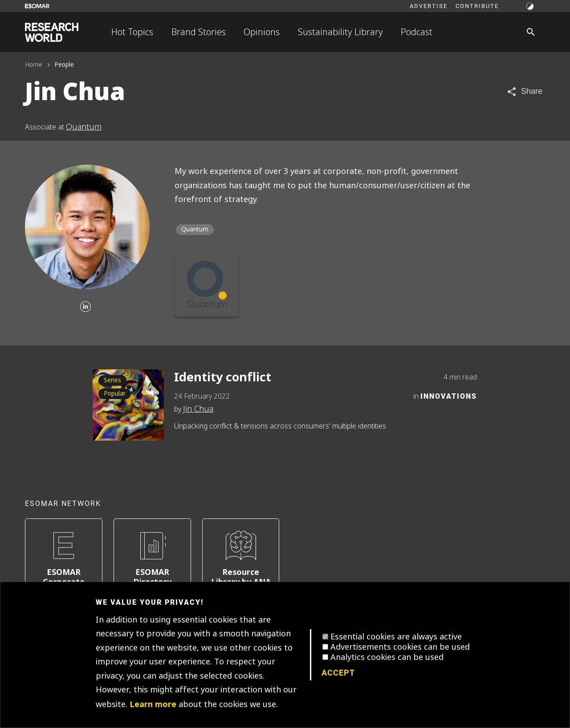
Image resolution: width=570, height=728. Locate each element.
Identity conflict (223, 377)
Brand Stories (199, 32)
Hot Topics (132, 32)
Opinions (262, 32)
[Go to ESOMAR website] (37, 6)
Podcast (417, 32)
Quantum (84, 127)
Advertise (429, 6)
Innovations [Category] (449, 396)
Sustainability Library (340, 32)
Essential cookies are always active (396, 637)
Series (112, 380)
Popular (115, 394)
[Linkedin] (85, 307)
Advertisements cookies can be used (400, 647)
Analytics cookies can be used (387, 657)
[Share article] (524, 91)
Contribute (477, 6)
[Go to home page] (52, 32)
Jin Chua (198, 409)
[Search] (531, 32)
